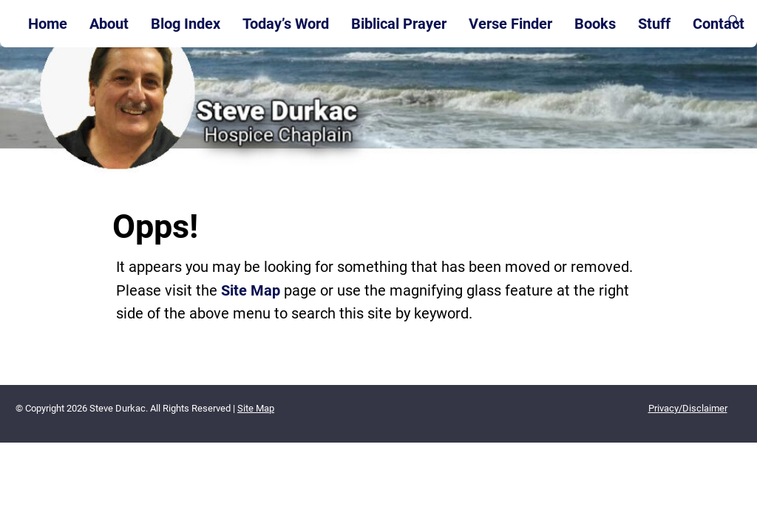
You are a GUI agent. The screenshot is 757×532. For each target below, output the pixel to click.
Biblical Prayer (399, 24)
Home (48, 24)
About (109, 24)
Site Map (251, 290)
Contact (719, 24)
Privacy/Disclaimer (688, 408)
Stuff (654, 24)
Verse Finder (510, 24)
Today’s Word (286, 24)
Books (595, 24)
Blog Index (186, 24)
